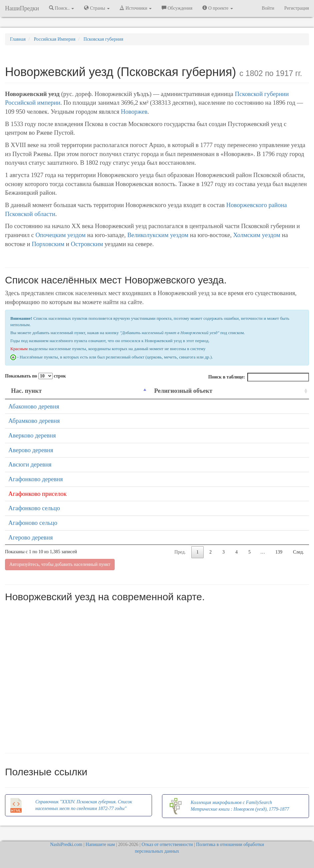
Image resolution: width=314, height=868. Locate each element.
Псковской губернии (262, 94)
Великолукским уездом (158, 235)
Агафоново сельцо (33, 523)
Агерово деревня (30, 537)
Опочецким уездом (61, 235)
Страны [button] (97, 8)
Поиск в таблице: (259, 377)
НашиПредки (22, 8)
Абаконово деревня (34, 406)
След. (298, 552)
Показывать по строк (35, 376)
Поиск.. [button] (62, 8)
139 (279, 552)
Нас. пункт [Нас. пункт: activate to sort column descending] (26, 391)
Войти (268, 8)
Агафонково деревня (36, 479)
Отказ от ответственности (167, 844)
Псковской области (30, 214)
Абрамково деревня (34, 421)
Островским (87, 244)
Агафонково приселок (37, 494)
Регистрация (297, 8)
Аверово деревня (31, 450)
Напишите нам (100, 844)
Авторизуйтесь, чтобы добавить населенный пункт (60, 564)
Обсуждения (177, 8)
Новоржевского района (257, 205)
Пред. (180, 552)
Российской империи (33, 103)
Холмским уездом (257, 235)
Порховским (48, 244)
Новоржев (134, 112)
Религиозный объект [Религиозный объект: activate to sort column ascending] (183, 391)
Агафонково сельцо (34, 508)
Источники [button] (136, 8)
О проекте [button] (217, 8)
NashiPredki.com (66, 844)
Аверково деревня (32, 435)
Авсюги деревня (30, 464)
